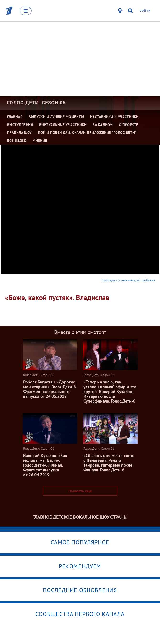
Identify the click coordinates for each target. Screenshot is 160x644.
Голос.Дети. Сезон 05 (36, 103)
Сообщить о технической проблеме (128, 280)
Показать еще (80, 491)
